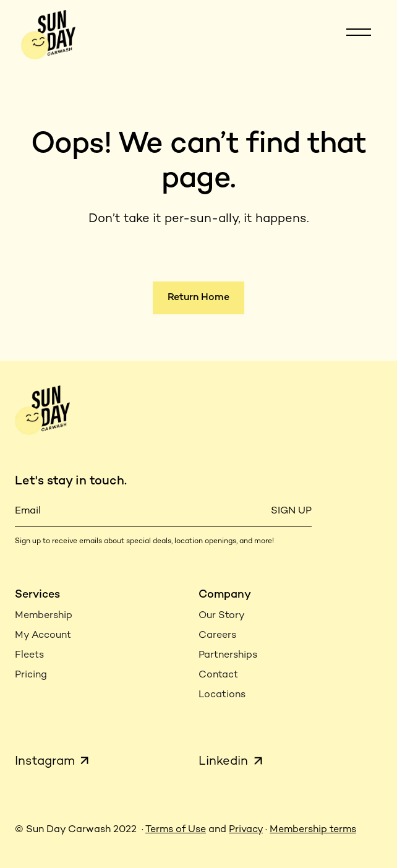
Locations (222, 695)
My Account (43, 636)
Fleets (29, 655)
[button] (359, 35)
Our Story (222, 616)
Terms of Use (176, 830)
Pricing (31, 675)
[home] (45, 34)
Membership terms (313, 830)
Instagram (45, 762)
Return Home (198, 298)
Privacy (246, 830)
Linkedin (223, 762)
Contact (218, 675)
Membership (44, 616)
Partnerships (228, 655)
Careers (217, 636)
